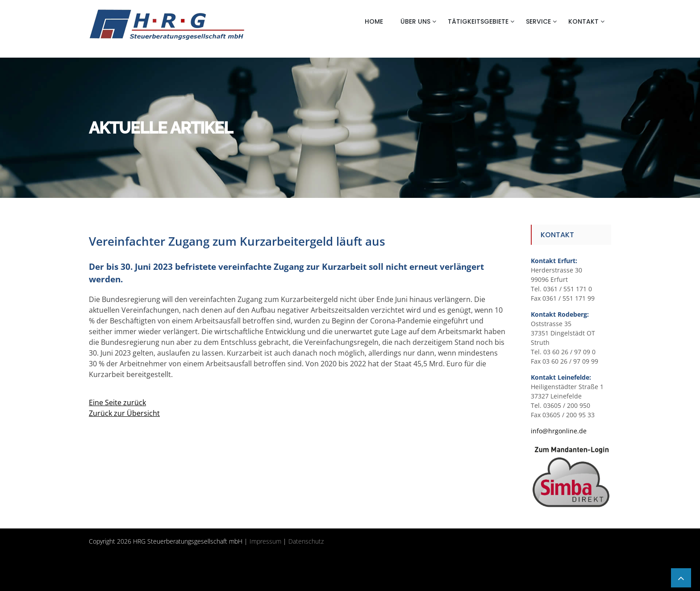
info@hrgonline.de (559, 431)
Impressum (265, 541)
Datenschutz (306, 541)
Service (538, 21)
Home (374, 21)
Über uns (415, 21)
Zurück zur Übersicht (124, 413)
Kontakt (583, 21)
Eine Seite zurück (117, 402)
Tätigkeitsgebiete (478, 21)
